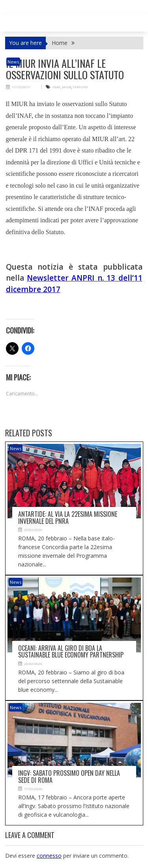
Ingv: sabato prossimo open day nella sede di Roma (69, 777)
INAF (56, 87)
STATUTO (80, 87)
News (13, 62)
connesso (49, 856)
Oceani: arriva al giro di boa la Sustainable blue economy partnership (71, 652)
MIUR (67, 87)
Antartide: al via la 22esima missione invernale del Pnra (68, 518)
